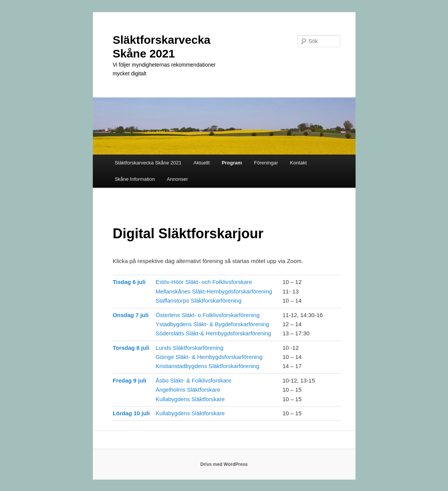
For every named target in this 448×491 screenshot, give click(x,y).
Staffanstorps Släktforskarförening (199, 300)
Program (232, 163)
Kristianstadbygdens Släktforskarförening (208, 366)
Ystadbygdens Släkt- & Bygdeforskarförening (213, 324)
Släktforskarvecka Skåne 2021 (148, 163)
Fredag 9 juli (129, 380)
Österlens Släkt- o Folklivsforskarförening (208, 315)
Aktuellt (202, 163)
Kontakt (298, 163)
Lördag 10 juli (131, 413)
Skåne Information (135, 179)
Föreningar (266, 163)
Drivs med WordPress (224, 464)
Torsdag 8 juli (131, 348)
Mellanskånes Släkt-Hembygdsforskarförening (214, 291)
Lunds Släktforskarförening (190, 348)
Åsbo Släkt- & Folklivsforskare (194, 380)
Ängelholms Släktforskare (188, 390)
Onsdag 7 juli (131, 315)
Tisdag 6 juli (129, 282)
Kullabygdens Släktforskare (190, 399)
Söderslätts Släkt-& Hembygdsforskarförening (213, 333)
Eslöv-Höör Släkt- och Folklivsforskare (204, 282)
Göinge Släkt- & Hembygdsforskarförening (209, 357)
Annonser (177, 179)
